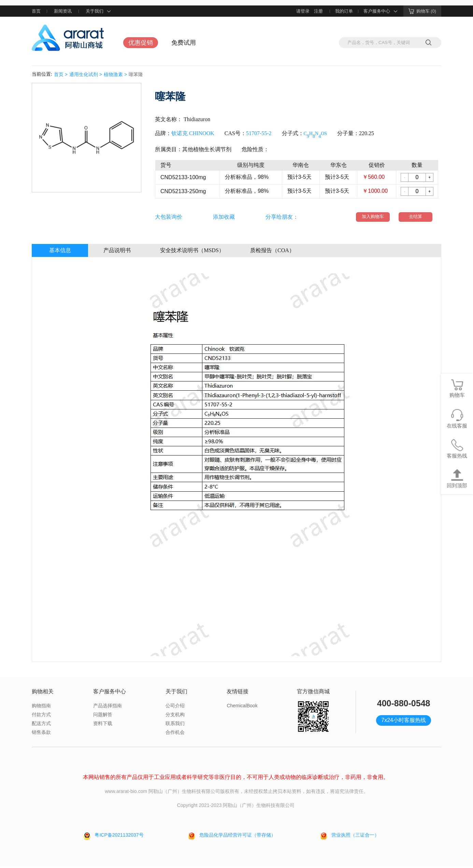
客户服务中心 (381, 11)
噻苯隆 (136, 74)
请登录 (303, 11)
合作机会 (175, 735)
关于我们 (99, 11)
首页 (36, 11)
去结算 (414, 218)
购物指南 (41, 708)
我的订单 (344, 11)
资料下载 (103, 726)
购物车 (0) (422, 11)
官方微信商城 (313, 694)
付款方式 (41, 717)
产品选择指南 (107, 708)
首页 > (61, 74)
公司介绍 (175, 708)
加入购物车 (374, 218)
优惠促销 (141, 43)
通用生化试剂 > (86, 74)
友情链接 (238, 694)
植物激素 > (115, 74)
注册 (318, 11)
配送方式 (41, 726)
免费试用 (184, 43)
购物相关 (43, 694)
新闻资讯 (63, 11)
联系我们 (175, 726)
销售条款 (41, 735)
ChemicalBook (242, 708)
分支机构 (175, 717)
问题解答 (103, 717)
